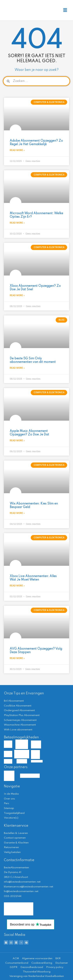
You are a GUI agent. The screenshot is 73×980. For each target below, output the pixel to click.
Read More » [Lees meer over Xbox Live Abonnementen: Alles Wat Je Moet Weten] (17, 586)
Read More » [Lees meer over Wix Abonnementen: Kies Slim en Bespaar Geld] (17, 513)
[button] (65, 10)
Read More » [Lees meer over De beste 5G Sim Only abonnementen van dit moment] (17, 368)
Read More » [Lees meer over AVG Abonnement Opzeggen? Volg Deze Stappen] (17, 658)
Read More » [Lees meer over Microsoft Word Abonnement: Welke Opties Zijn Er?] (17, 223)
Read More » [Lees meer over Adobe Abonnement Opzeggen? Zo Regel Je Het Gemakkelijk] (17, 150)
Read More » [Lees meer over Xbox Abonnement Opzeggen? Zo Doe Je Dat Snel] (17, 295)
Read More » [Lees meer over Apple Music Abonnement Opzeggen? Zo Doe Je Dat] (17, 440)
